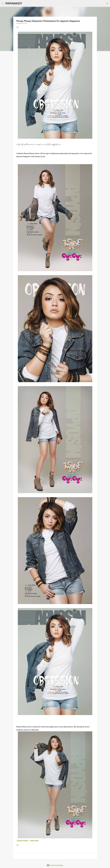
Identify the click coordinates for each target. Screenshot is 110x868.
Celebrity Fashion (22, 841)
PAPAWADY (14, 3)
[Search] (25, 3)
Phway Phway (34, 841)
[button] (17, 27)
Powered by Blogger (55, 865)
